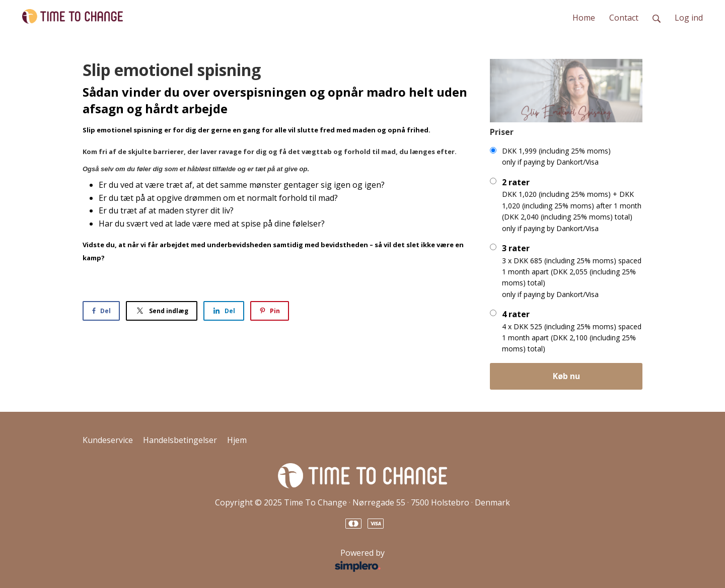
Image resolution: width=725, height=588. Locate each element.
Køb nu (566, 376)
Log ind (689, 18)
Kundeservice (108, 440)
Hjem (237, 440)
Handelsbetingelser (180, 440)
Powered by (236, 561)
